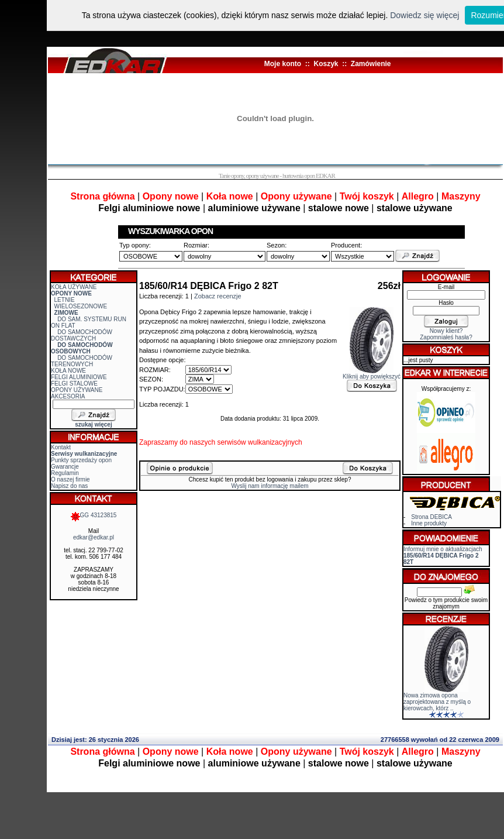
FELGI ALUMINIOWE (79, 377)
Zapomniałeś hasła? (446, 337)
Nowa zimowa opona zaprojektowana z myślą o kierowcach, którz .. (437, 702)
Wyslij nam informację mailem (270, 486)
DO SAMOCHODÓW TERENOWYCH (82, 361)
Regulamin (65, 473)
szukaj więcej (93, 424)
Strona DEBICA (431, 517)
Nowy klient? (446, 331)
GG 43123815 (94, 515)
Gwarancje (65, 467)
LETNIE (65, 300)
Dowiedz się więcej (424, 15)
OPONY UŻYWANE (77, 390)
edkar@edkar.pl (94, 537)
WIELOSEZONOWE (81, 306)
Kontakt (61, 447)
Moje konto (283, 64)
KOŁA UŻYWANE (74, 287)
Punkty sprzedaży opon (81, 460)
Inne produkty (429, 523)
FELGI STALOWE (74, 384)
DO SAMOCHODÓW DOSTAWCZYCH (82, 335)
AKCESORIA (68, 396)
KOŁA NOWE (68, 371)
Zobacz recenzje (218, 296)
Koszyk (326, 64)
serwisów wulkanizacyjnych (259, 442)
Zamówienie (371, 64)
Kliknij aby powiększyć (372, 374)
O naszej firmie (70, 479)
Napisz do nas (69, 486)
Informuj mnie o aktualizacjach (443, 556)
